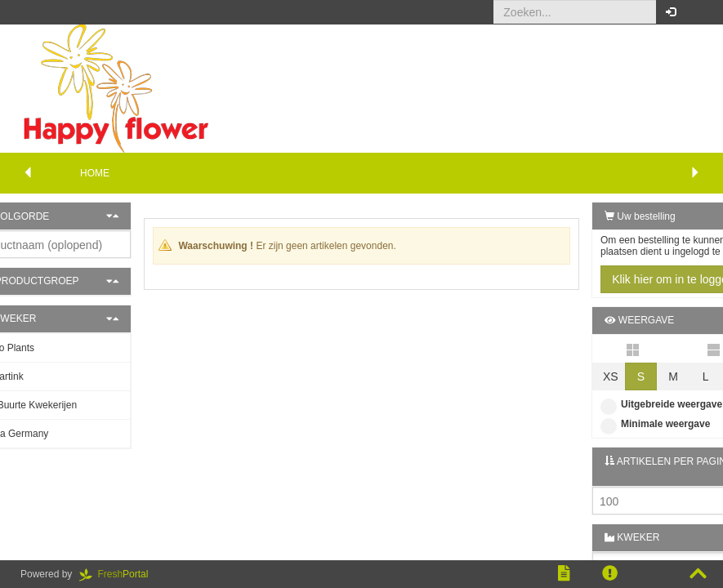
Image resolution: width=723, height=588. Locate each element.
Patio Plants (48, 348)
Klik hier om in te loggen (633, 279)
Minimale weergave (615, 424)
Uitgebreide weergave (621, 404)
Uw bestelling (600, 216)
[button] (698, 12)
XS (571, 376)
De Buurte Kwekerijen (69, 405)
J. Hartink (43, 376)
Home (95, 173)
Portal (119, 574)
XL (699, 376)
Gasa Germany (55, 434)
